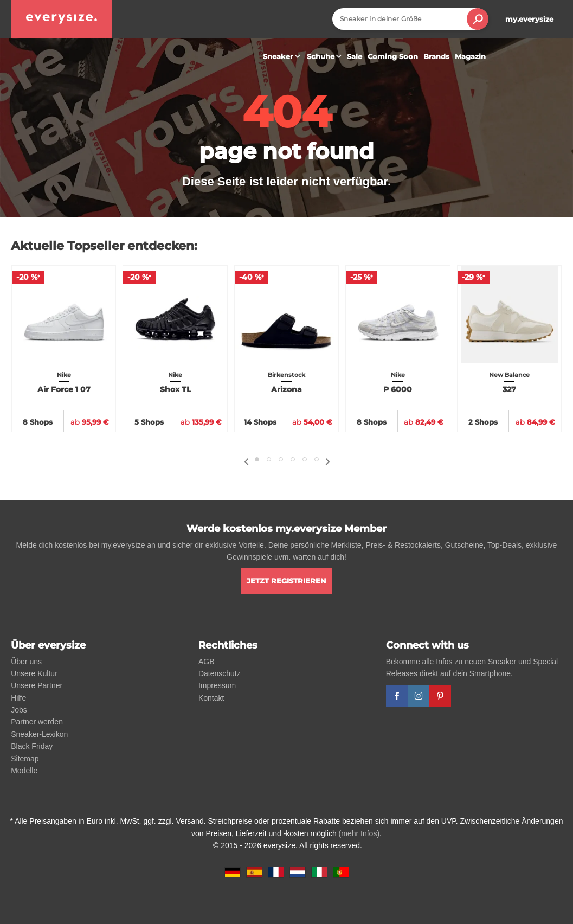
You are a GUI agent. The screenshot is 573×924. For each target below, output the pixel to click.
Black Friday (32, 746)
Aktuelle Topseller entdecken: (104, 246)
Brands (436, 56)
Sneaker (283, 56)
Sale (355, 56)
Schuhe (326, 56)
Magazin (470, 56)
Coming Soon (393, 56)
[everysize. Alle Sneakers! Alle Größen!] (62, 19)
